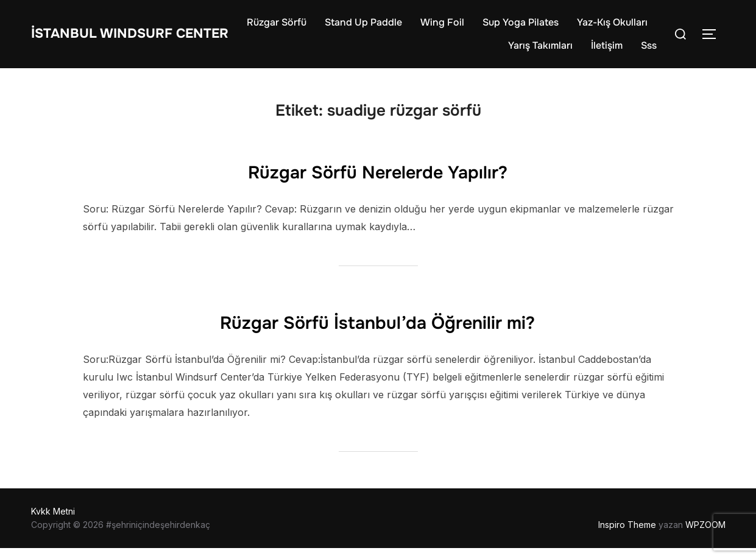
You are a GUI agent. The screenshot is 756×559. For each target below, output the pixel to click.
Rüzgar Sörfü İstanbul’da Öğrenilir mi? (377, 331)
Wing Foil (531, 28)
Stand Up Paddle (452, 28)
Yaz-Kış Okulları (454, 51)
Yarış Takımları (540, 51)
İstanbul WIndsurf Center (115, 39)
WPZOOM (705, 536)
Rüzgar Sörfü (366, 28)
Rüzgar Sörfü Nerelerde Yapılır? (377, 181)
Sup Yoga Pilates (609, 28)
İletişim (607, 51)
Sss (649, 51)
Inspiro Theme (627, 536)
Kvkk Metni (53, 522)
